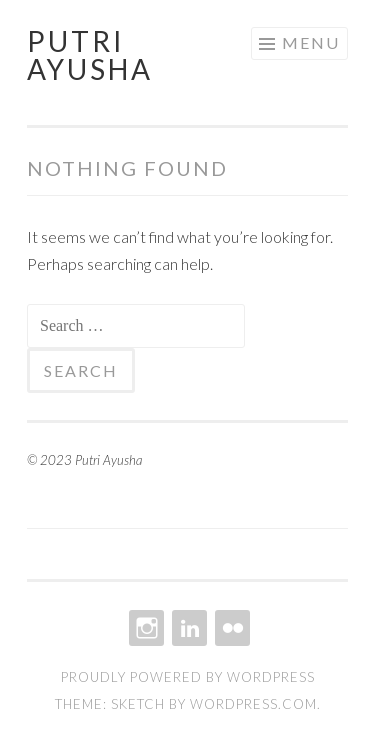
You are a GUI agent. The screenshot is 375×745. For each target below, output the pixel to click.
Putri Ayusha (90, 55)
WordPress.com (253, 704)
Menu (311, 42)
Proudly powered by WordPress (188, 677)
